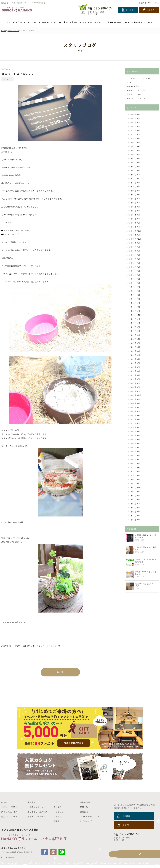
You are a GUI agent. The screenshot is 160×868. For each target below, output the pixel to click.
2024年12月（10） (134, 178)
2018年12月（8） (134, 467)
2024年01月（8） (134, 223)
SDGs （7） (132, 82)
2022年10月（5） (134, 283)
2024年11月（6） (134, 183)
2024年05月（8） (134, 207)
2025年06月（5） (134, 154)
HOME (4, 805)
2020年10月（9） (134, 379)
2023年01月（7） (134, 271)
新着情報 (58, 819)
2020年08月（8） (134, 387)
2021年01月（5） (134, 367)
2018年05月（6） (134, 496)
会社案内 (142, 3)
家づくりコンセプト (10, 814)
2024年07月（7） (134, 199)
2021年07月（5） (134, 343)
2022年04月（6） (134, 307)
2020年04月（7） (134, 403)
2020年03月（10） (134, 407)
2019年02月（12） (134, 459)
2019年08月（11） (134, 435)
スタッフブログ (13, 31)
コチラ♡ (33, 622)
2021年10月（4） (134, 331)
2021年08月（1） (134, 339)
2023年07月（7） (134, 247)
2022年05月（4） (134, 303)
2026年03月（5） (134, 118)
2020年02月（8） (134, 411)
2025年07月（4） (134, 150)
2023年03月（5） (134, 263)
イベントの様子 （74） (136, 86)
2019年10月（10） (134, 427)
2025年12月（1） (134, 130)
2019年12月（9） (134, 419)
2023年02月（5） (134, 267)
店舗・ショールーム (36, 819)
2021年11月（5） (134, 327)
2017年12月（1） (134, 515)
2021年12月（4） (134, 323)
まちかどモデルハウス (37, 814)
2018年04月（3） (134, 499)
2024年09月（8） (134, 191)
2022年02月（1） (134, 315)
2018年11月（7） (134, 471)
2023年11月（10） (134, 231)
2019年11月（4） (134, 423)
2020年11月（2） (134, 375)
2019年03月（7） (134, 455)
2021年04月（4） (134, 355)
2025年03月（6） (134, 166)
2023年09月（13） (134, 239)
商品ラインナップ (9, 819)
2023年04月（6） (134, 259)
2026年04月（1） (134, 114)
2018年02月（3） (134, 507)
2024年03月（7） (134, 215)
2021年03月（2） (134, 359)
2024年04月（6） (134, 211)
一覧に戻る (60, 673)
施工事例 (31, 805)
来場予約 (151, 10)
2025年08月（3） (134, 146)
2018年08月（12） (134, 483)
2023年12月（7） (134, 227)
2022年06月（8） (134, 299)
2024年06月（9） (134, 203)
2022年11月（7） (134, 279)
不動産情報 (85, 805)
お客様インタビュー (36, 810)
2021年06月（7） (134, 347)
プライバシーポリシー (90, 819)
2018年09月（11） (134, 479)
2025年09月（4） (134, 142)
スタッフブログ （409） (137, 90)
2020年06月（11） (134, 395)
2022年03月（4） (134, 311)
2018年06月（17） (134, 491)
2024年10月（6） (134, 186)
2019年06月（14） (134, 443)
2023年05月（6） (134, 255)
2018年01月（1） (134, 512)
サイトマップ (153, 3)
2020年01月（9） (134, 415)
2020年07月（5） (134, 391)
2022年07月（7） (134, 295)
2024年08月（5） (134, 195)
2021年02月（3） (134, 363)
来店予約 (84, 810)
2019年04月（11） (134, 451)
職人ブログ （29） (134, 94)
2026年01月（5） (134, 126)
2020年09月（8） (134, 383)
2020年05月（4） (134, 399)
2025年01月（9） (134, 175)
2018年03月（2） (134, 504)
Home (4, 31)
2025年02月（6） (134, 170)
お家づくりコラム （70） (137, 98)
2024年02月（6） (134, 219)
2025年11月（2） (134, 134)
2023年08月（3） (134, 243)
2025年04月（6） (134, 162)
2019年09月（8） (134, 431)
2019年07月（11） (134, 439)
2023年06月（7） (134, 251)
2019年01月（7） (134, 463)
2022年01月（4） (134, 319)
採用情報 (58, 824)
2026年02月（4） (134, 122)
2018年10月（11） (134, 475)
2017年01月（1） (134, 520)
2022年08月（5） (134, 291)
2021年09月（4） (134, 335)
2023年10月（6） (134, 235)
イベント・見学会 (9, 810)
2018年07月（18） (134, 487)
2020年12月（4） (134, 371)
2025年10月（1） (134, 138)
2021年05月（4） (134, 351)
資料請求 (130, 10)
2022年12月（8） (134, 275)
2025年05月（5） (134, 158)
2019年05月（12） (134, 447)
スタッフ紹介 (60, 814)
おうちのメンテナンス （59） (139, 78)
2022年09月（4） (134, 287)
